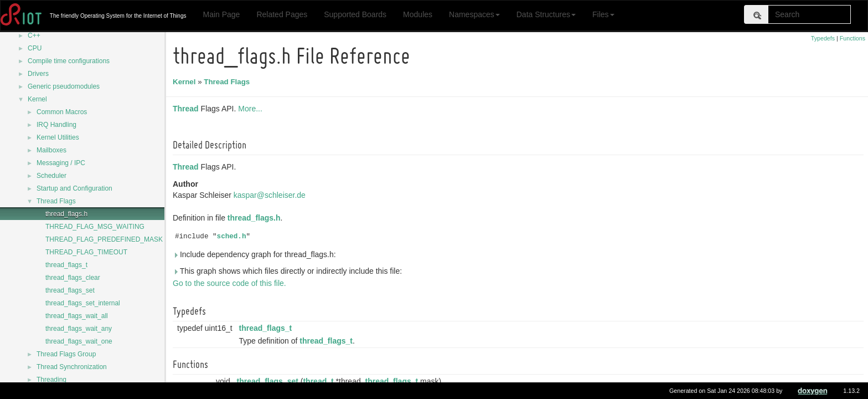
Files (603, 14)
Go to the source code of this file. (231, 283)
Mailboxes (51, 150)
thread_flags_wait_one (79, 341)
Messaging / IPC (61, 163)
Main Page (221, 14)
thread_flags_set (70, 290)
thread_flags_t (66, 265)
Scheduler (51, 176)
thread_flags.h (66, 214)
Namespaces (474, 14)
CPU (35, 48)
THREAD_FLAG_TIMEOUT (86, 252)
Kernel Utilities (58, 137)
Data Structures (546, 14)
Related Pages (282, 14)
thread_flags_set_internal (83, 303)
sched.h (233, 237)
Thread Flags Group (66, 354)
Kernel (37, 99)
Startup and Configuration (74, 188)
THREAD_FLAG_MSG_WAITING (95, 227)
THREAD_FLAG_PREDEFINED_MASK (104, 239)
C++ (34, 35)
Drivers (38, 74)
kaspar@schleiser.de (271, 195)
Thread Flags (56, 201)
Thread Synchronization (72, 367)
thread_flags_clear (73, 278)
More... (252, 109)
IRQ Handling (56, 125)
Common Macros (62, 112)
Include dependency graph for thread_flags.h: (256, 254)
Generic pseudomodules (64, 86)
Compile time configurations (69, 61)
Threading (51, 380)
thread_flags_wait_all (77, 316)
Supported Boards (355, 14)
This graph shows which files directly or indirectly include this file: (289, 271)
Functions (852, 38)
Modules (418, 14)
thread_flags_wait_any (79, 329)
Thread (187, 109)
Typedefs (823, 38)
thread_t (320, 381)
